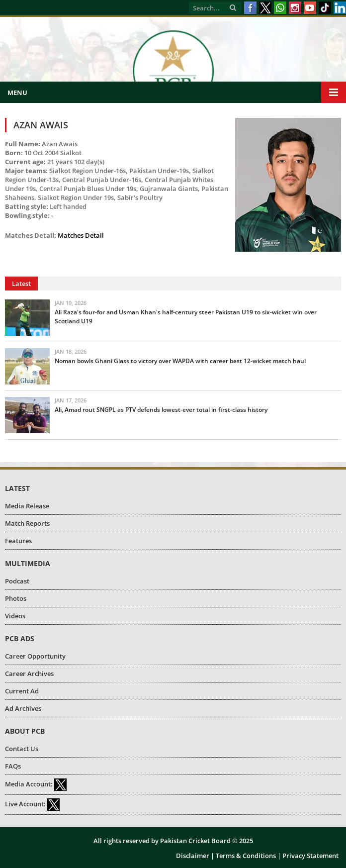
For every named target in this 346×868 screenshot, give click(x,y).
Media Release (27, 506)
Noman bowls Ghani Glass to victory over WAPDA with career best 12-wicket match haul (180, 361)
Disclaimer (193, 856)
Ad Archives (23, 708)
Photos (16, 598)
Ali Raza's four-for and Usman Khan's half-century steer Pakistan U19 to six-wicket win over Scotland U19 (186, 317)
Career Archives (29, 674)
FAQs (13, 766)
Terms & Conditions (246, 856)
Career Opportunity (35, 656)
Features (18, 541)
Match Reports (27, 523)
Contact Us (22, 749)
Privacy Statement (310, 856)
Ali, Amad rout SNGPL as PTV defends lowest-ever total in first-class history (161, 410)
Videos (15, 616)
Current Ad (22, 691)
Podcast (17, 581)
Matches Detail (81, 235)
